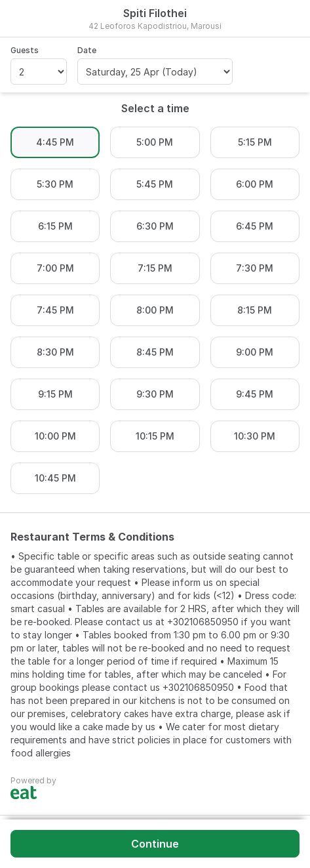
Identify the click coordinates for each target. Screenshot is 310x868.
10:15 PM (155, 436)
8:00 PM (155, 310)
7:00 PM (55, 268)
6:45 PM (255, 226)
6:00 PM (255, 184)
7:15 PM (155, 268)
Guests (25, 50)
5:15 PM (255, 142)
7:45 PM (55, 310)
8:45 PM (155, 352)
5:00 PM (155, 142)
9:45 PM (255, 394)
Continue (155, 844)
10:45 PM (55, 478)
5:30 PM (55, 184)
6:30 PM (155, 226)
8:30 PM (55, 352)
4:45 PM (55, 142)
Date (87, 50)
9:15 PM (55, 394)
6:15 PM (55, 226)
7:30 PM (255, 268)
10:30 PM (255, 436)
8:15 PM (255, 310)
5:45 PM (155, 184)
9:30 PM (155, 394)
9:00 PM (255, 352)
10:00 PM (55, 436)
